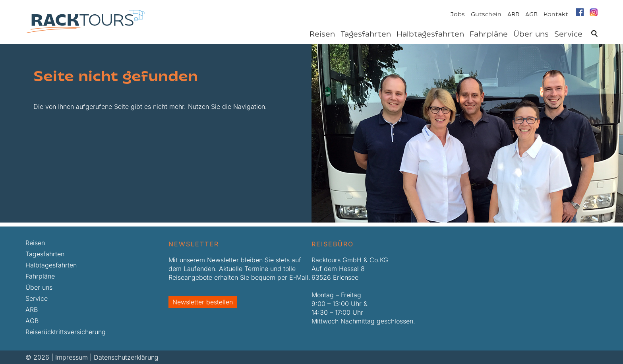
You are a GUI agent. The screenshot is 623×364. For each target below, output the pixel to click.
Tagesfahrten (366, 35)
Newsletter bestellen (203, 302)
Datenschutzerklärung (126, 357)
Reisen (322, 35)
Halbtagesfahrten (430, 35)
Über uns (531, 35)
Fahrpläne (489, 35)
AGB (531, 15)
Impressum (72, 357)
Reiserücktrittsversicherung (66, 332)
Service (568, 35)
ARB (513, 15)
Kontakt (556, 15)
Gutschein (486, 15)
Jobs (458, 15)
